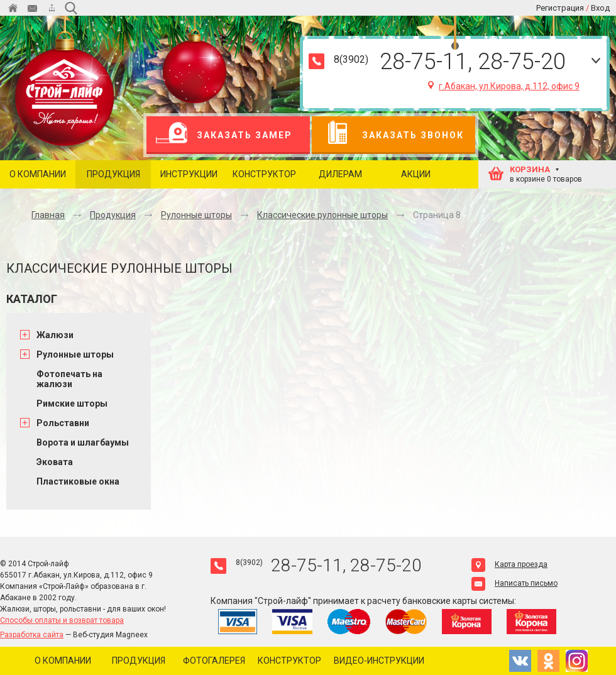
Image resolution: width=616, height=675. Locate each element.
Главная (48, 215)
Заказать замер (224, 135)
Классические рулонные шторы (322, 215)
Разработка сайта (32, 635)
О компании (38, 174)
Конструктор (264, 174)
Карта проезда (509, 564)
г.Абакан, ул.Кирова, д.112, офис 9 (504, 86)
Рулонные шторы (196, 215)
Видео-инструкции (379, 661)
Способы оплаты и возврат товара (62, 620)
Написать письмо (514, 583)
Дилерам (340, 174)
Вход (600, 8)
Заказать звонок (393, 135)
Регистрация (560, 8)
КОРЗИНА (530, 169)
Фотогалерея (214, 661)
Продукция (113, 174)
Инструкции (189, 174)
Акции (416, 174)
